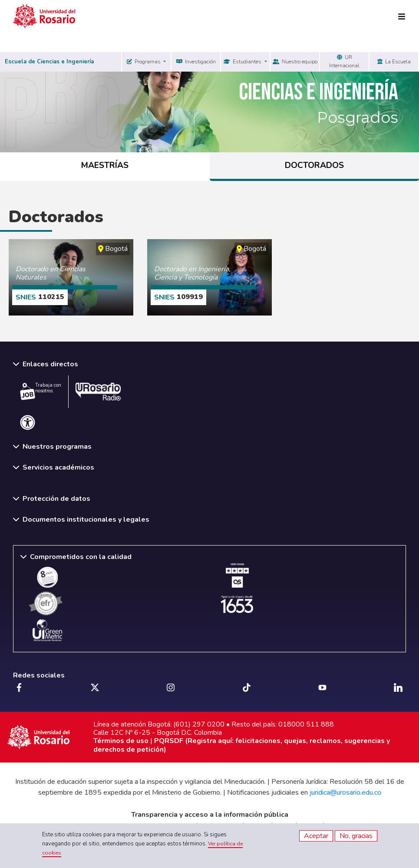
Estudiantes (243, 62)
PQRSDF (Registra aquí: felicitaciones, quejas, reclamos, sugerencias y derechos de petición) (242, 745)
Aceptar (316, 836)
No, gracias (356, 836)
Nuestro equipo (295, 62)
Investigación (196, 62)
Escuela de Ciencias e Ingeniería (49, 62)
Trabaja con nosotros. (41, 391)
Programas (144, 62)
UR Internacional (344, 61)
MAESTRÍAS (105, 165)
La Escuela (394, 62)
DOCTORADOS (314, 165)
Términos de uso (121, 741)
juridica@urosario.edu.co (345, 792)
